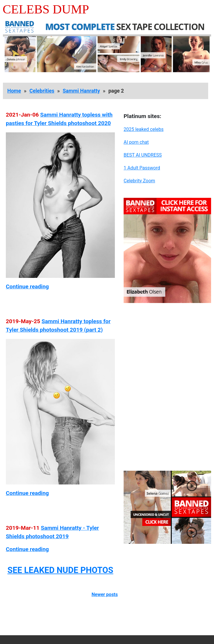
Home (14, 91)
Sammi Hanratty (81, 91)
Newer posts (105, 594)
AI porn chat (136, 142)
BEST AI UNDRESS (143, 155)
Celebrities (42, 91)
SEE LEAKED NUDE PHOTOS (60, 570)
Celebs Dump (46, 9)
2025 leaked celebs (144, 129)
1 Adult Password (142, 168)
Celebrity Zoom (139, 181)
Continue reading (27, 286)
